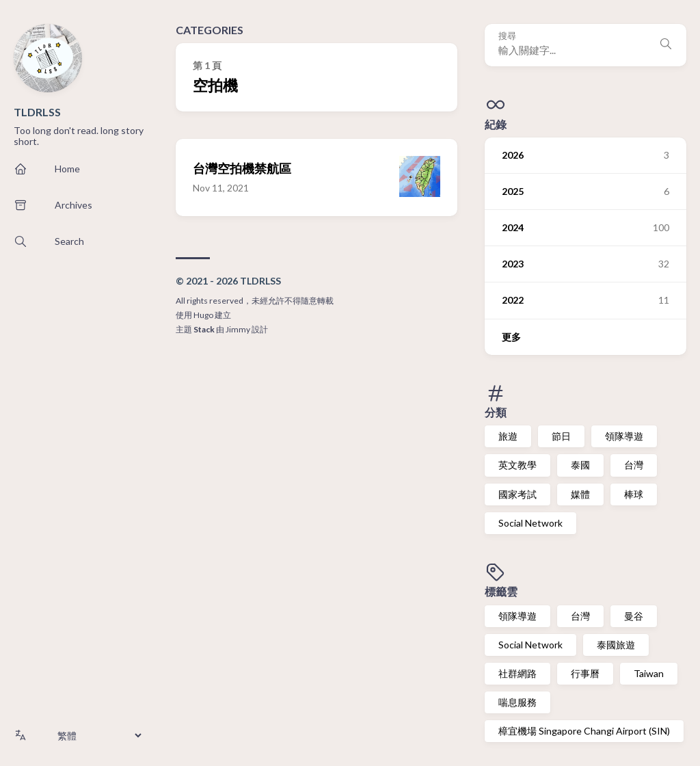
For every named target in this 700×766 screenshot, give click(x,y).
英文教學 (517, 465)
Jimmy (238, 329)
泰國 (580, 465)
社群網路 (517, 673)
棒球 (634, 494)
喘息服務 (517, 702)
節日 (561, 436)
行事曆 (585, 673)
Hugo (203, 315)
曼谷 (634, 616)
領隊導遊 (624, 436)
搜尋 (507, 36)
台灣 (634, 465)
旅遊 (508, 436)
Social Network (530, 523)
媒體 (580, 494)
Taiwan (649, 673)
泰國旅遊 (616, 645)
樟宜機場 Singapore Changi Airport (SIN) (584, 731)
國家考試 (517, 494)
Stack (204, 329)
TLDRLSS (37, 112)
